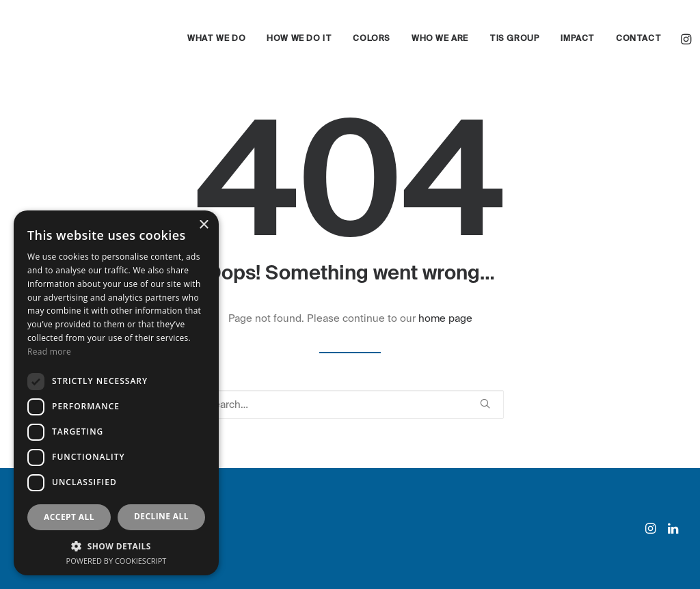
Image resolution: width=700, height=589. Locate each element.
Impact (578, 39)
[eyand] (83, 39)
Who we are (440, 39)
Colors (372, 39)
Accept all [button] (69, 517)
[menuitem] (216, 39)
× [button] (203, 225)
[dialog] (116, 393)
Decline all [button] (161, 516)
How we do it (299, 39)
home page (445, 318)
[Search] (350, 405)
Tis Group (514, 39)
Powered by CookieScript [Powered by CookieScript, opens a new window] (117, 561)
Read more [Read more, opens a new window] (49, 352)
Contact (638, 39)
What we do (216, 39)
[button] (687, 39)
